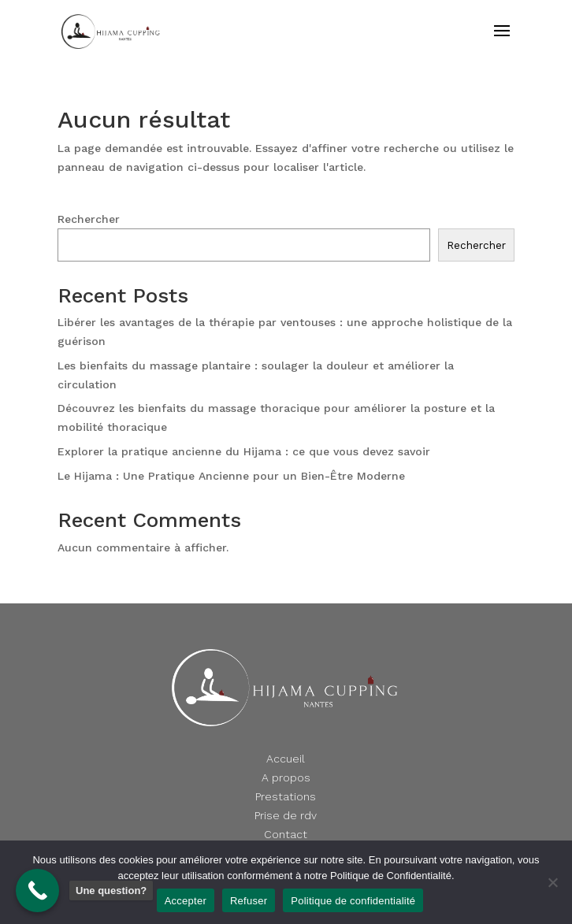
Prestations (286, 796)
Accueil (286, 759)
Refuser (249, 901)
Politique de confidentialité (353, 901)
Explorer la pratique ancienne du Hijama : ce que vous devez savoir (244, 451)
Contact (286, 834)
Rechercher (89, 219)
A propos (286, 777)
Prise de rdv (286, 815)
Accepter (186, 901)
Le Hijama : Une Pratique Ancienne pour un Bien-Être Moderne (231, 476)
